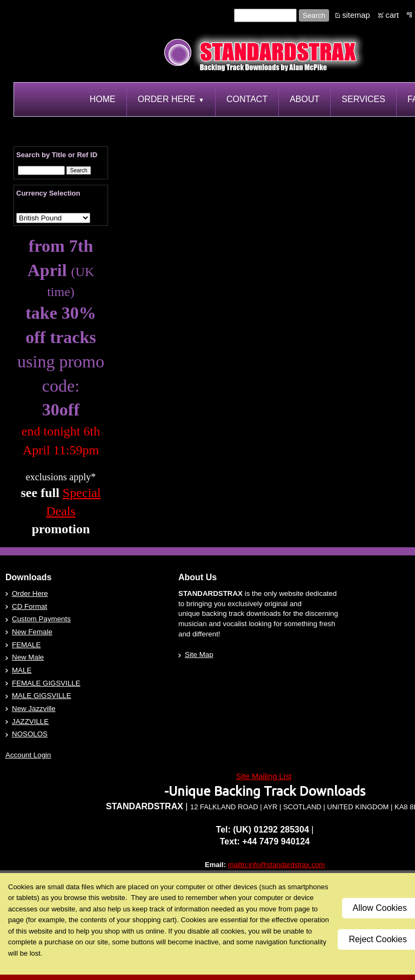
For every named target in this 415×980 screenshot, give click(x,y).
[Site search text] (265, 15)
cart (392, 15)
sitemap (356, 15)
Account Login (28, 755)
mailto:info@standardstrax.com (276, 865)
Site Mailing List (264, 776)
